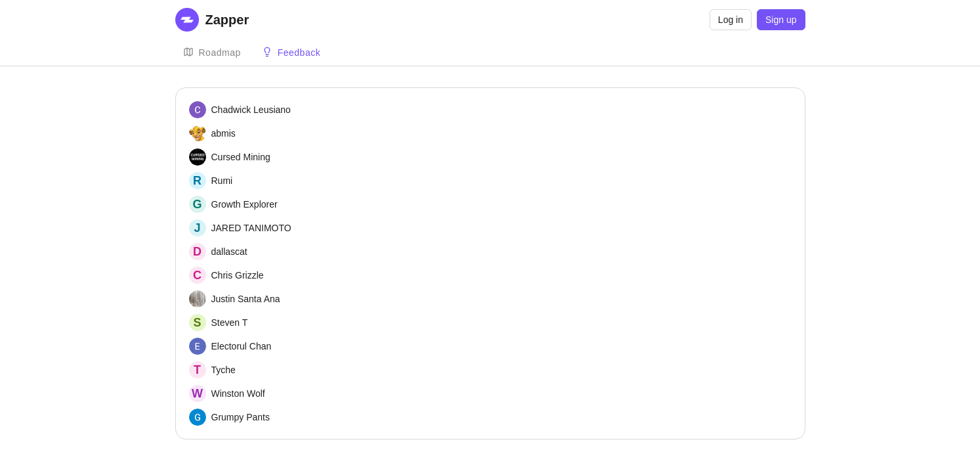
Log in (731, 20)
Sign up (781, 20)
